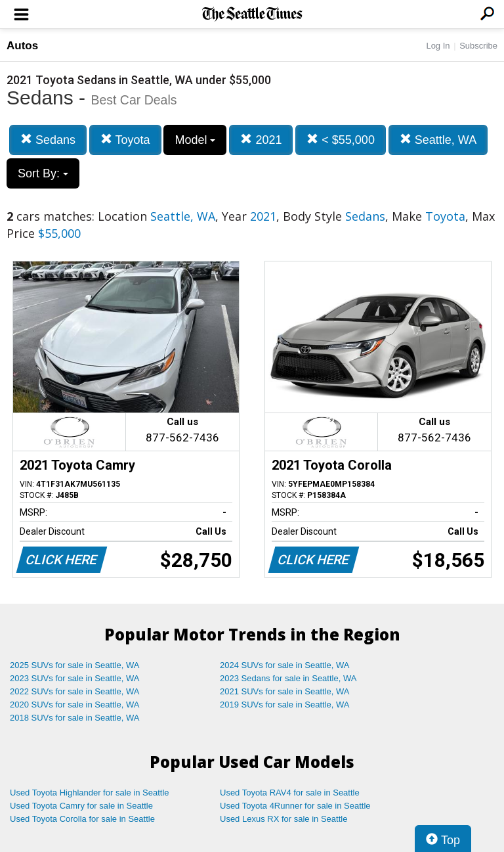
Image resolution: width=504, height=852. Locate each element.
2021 (261, 140)
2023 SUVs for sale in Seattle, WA (75, 678)
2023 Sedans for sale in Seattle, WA (288, 678)
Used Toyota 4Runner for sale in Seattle (295, 806)
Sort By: (43, 173)
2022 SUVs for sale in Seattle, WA (75, 691)
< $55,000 (341, 140)
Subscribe (478, 46)
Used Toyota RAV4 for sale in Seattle (290, 793)
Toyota (125, 140)
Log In (438, 46)
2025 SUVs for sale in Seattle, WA (75, 665)
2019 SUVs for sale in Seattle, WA (285, 705)
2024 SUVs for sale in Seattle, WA (285, 665)
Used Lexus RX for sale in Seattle (283, 819)
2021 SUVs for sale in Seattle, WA (285, 691)
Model (195, 140)
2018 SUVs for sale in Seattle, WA (75, 718)
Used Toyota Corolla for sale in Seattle (82, 819)
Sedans (48, 140)
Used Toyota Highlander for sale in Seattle (90, 793)
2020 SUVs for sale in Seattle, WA (75, 705)
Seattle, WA (438, 140)
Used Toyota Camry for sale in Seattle (81, 806)
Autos (22, 46)
